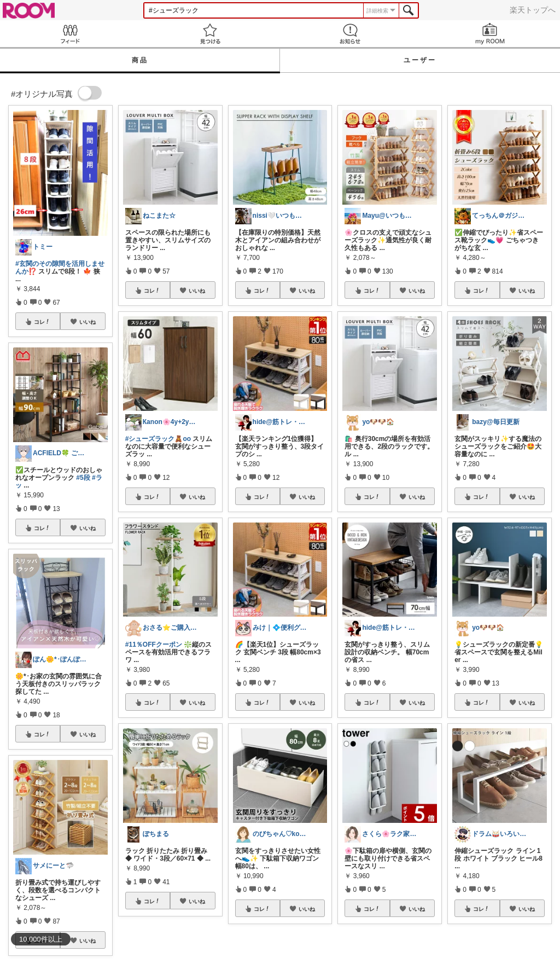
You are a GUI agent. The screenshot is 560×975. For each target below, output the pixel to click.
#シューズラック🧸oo (158, 439)
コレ (42, 322)
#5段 (83, 478)
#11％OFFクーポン (154, 645)
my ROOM (490, 34)
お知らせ (350, 34)
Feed (70, 34)
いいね (87, 322)
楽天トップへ (533, 10)
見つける (210, 34)
